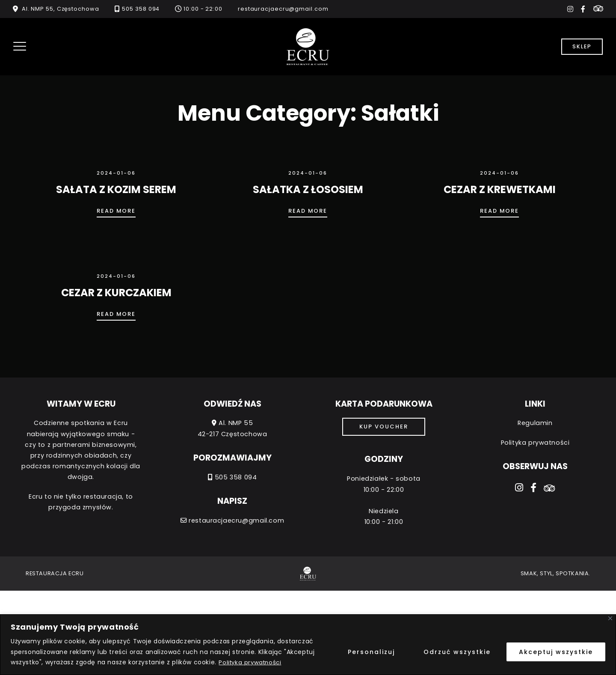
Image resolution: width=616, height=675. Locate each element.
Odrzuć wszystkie (457, 652)
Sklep (582, 46)
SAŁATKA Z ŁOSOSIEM (308, 189)
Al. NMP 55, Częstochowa (61, 9)
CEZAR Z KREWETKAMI (500, 189)
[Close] (610, 618)
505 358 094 (141, 9)
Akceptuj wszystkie (556, 652)
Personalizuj (371, 652)
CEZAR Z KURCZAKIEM (116, 293)
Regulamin (535, 423)
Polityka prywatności (252, 662)
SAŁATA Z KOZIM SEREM (116, 189)
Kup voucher (384, 427)
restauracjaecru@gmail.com (283, 9)
